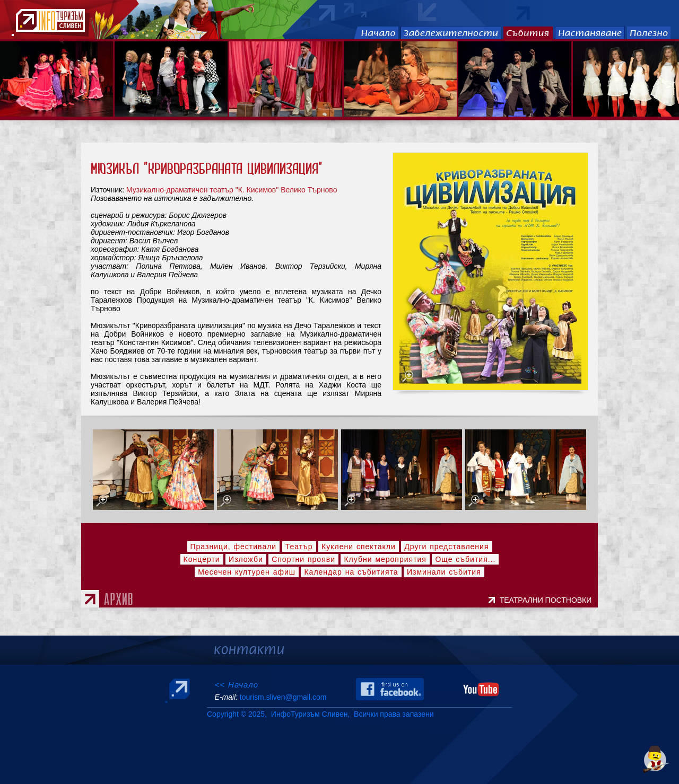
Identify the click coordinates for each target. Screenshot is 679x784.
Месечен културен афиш (247, 572)
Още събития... (465, 559)
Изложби (246, 559)
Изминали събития (444, 572)
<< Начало (236, 685)
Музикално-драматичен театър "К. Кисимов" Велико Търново (232, 190)
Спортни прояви (303, 559)
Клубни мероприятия (385, 559)
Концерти (202, 559)
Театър (299, 547)
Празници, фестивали (234, 547)
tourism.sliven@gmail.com (283, 697)
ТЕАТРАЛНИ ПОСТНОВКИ (548, 600)
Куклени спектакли (359, 547)
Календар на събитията (351, 572)
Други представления (446, 547)
